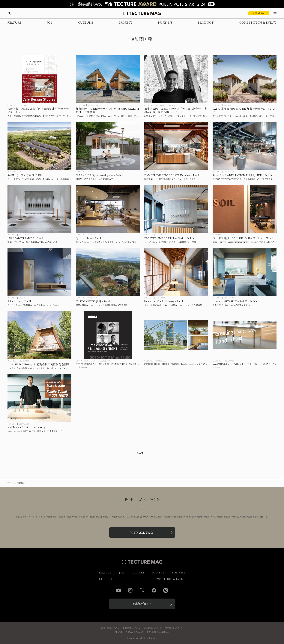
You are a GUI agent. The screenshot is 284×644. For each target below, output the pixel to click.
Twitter (142, 590)
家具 (257, 517)
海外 (115, 517)
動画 (100, 517)
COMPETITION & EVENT (258, 23)
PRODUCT (206, 23)
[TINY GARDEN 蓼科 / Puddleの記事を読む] (108, 272)
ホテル (236, 517)
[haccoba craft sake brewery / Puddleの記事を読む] (176, 272)
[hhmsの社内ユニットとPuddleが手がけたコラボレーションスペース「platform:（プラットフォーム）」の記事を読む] (245, 335)
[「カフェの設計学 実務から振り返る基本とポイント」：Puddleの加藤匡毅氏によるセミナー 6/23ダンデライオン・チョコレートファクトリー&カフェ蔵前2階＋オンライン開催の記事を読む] (176, 79)
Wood (76, 517)
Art (121, 517)
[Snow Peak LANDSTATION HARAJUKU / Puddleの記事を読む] (245, 146)
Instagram (130, 590)
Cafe (244, 517)
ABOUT (118, 632)
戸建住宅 (129, 517)
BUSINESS (165, 23)
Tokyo (68, 517)
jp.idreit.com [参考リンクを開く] (81, 367)
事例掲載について (131, 628)
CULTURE (86, 23)
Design (139, 517)
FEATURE (15, 23)
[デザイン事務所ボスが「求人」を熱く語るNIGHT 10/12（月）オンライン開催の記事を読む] (108, 335)
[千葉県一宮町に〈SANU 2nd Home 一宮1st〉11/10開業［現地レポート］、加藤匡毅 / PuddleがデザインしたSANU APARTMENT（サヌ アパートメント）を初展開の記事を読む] (108, 79)
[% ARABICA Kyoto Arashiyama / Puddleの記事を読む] (108, 146)
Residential (178, 517)
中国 (214, 517)
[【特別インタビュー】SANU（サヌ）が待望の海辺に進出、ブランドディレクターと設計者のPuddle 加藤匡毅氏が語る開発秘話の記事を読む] (245, 79)
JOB (50, 23)
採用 (192, 517)
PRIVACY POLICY (135, 632)
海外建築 (59, 517)
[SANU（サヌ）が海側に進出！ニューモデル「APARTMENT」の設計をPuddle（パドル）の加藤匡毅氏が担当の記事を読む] (39, 146)
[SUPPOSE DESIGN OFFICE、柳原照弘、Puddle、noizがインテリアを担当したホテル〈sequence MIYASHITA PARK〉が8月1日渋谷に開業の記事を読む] (176, 335)
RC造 (228, 517)
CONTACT (164, 632)
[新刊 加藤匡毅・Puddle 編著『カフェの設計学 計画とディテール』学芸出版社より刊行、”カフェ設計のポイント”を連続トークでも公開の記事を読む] (39, 79)
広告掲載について (110, 628)
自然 (168, 517)
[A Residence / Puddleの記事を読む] (39, 272)
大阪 (250, 517)
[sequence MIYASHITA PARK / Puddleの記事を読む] (245, 272)
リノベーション (32, 517)
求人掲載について (153, 628)
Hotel (221, 517)
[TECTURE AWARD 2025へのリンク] (142, 4)
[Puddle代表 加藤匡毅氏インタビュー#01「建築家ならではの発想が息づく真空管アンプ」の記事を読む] (39, 398)
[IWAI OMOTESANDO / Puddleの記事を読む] (39, 209)
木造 (83, 517)
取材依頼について (174, 628)
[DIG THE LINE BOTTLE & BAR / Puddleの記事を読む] (176, 209)
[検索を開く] (9, 13)
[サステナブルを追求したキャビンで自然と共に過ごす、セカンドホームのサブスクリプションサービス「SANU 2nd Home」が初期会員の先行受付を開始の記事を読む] (39, 335)
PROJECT (126, 23)
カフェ (264, 517)
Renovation (47, 517)
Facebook (154, 590)
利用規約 (151, 632)
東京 (20, 517)
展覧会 (107, 517)
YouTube (91, 517)
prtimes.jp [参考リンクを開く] (217, 367)
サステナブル (151, 517)
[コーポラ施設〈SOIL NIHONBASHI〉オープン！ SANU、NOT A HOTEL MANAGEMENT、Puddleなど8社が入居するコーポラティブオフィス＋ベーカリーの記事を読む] (245, 209)
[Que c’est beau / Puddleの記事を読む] (108, 209)
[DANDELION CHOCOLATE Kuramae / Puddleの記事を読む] (176, 146)
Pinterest (166, 590)
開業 (207, 517)
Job (186, 517)
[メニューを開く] (275, 13)
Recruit (200, 517)
